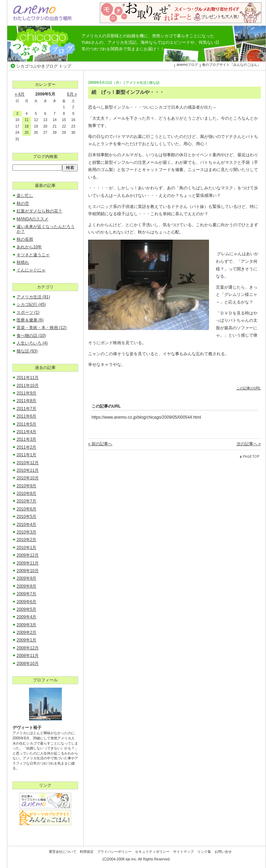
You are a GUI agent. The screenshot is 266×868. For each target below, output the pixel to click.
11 (27, 120)
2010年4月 (26, 525)
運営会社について (63, 852)
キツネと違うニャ (33, 255)
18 (27, 126)
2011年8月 (26, 401)
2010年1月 (26, 548)
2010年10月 (28, 478)
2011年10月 (28, 386)
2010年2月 (26, 540)
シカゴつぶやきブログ (43, 44)
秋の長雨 (25, 239)
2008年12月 (28, 648)
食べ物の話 (31, 336)
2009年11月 (28, 563)
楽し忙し (25, 196)
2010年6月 (26, 509)
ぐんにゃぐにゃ (31, 270)
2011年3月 (26, 439)
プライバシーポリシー (114, 852)
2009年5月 (26, 609)
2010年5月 (26, 517)
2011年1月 (26, 455)
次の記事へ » (249, 444)
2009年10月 (28, 571)
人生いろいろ (32, 343)
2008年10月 (28, 664)
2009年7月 (26, 594)
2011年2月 (26, 447)
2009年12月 (28, 555)
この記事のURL (249, 388)
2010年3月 (26, 532)
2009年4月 (26, 617)
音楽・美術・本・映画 (42, 328)
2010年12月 (28, 463)
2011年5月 (26, 424)
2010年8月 (26, 493)
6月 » (72, 94)
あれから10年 (29, 247)
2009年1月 (26, 640)
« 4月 (20, 94)
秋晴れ (23, 262)
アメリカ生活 (136, 83)
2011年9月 (26, 393)
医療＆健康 (30, 320)
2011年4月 (26, 432)
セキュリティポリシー (152, 852)
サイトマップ (183, 852)
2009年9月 (26, 578)
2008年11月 (28, 656)
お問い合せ (223, 852)
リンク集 (204, 852)
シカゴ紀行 (31, 305)
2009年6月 (26, 602)
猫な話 (154, 83)
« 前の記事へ (100, 444)
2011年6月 (26, 416)
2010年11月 (28, 470)
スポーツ (28, 312)
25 (27, 133)
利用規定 (87, 852)
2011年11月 (28, 378)
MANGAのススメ (32, 219)
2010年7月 (26, 501)
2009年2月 (26, 632)
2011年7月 (26, 409)
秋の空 (23, 203)
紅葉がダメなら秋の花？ (39, 211)
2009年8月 (26, 586)
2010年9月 (26, 486)
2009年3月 (26, 625)
